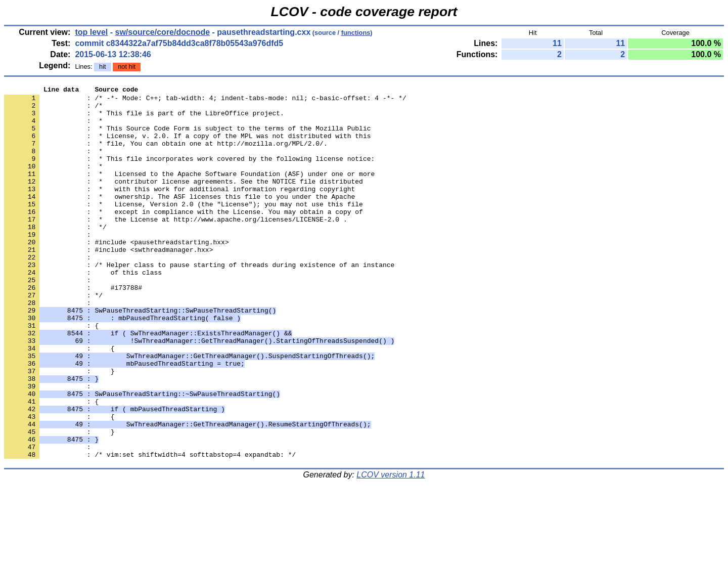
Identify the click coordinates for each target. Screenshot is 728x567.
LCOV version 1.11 (391, 549)
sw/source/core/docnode (163, 32)
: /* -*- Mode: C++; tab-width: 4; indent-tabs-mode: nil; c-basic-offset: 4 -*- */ (205, 101)
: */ (53, 337)
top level (91, 32)
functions (356, 33)
